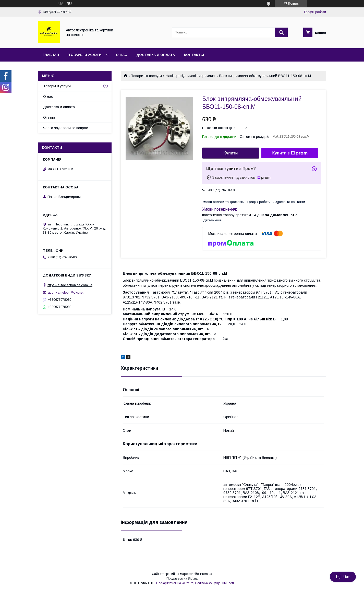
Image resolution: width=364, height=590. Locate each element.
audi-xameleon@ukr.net (65, 292)
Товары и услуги (85, 55)
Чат (343, 577)
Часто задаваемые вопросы (67, 128)
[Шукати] (281, 32)
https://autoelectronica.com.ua (70, 285)
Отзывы (50, 117)
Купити (231, 153)
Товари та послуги (146, 76)
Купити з (290, 153)
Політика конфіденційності (214, 583)
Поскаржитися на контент (174, 583)
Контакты (194, 55)
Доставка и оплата (156, 55)
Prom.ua (206, 574)
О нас (122, 55)
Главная (51, 55)
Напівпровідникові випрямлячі (191, 76)
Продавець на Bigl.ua (182, 579)
